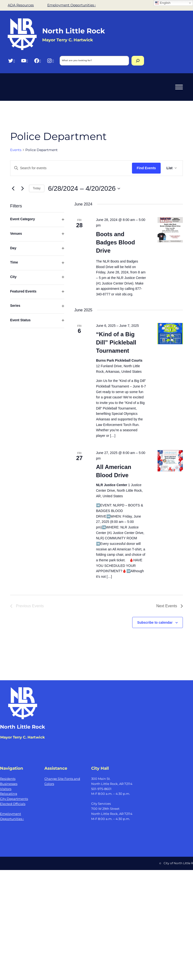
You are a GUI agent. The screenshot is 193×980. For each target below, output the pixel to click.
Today (37, 188)
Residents (8, 779)
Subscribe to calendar (155, 622)
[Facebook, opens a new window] (38, 61)
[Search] (138, 61)
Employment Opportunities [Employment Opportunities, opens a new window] (72, 5)
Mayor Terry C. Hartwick (23, 737)
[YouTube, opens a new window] (24, 61)
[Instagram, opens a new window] (50, 61)
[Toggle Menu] (179, 87)
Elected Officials (13, 804)
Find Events (146, 168)
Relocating (9, 794)
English (163, 3)
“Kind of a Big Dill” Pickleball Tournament (116, 342)
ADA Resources (21, 5)
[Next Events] (22, 189)
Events (16, 150)
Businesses (9, 784)
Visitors (6, 789)
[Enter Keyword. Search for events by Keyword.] (71, 168)
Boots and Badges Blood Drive (115, 242)
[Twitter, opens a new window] (11, 61)
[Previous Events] (13, 189)
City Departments (14, 799)
